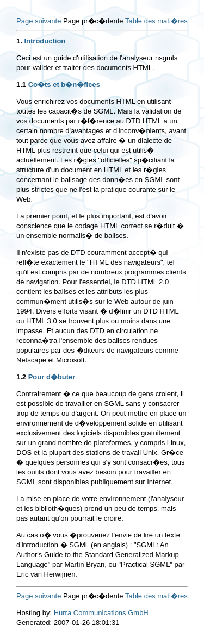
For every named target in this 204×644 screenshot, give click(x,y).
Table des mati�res (156, 21)
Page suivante (39, 21)
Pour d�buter (52, 377)
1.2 (21, 377)
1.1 (21, 85)
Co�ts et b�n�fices (64, 85)
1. (19, 41)
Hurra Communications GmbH (101, 613)
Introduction (45, 41)
